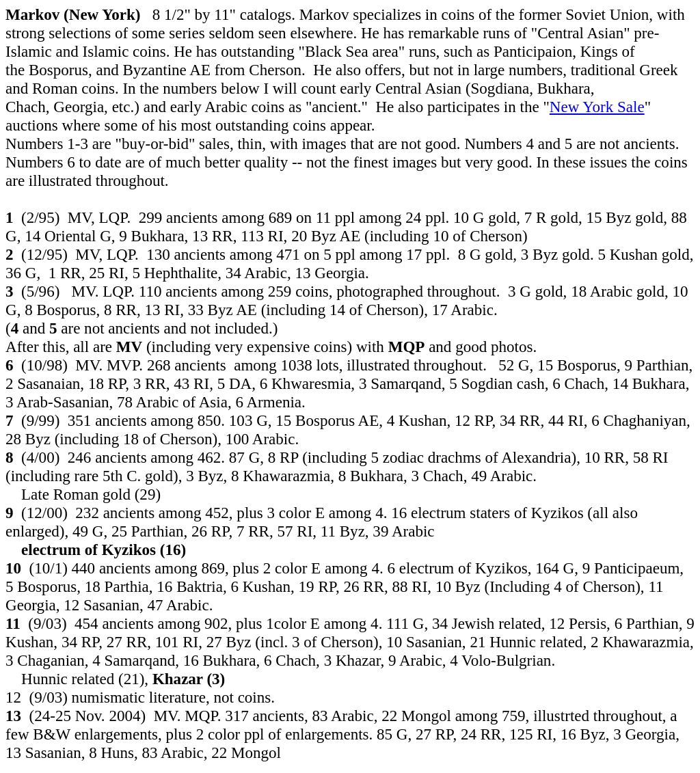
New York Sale (597, 107)
